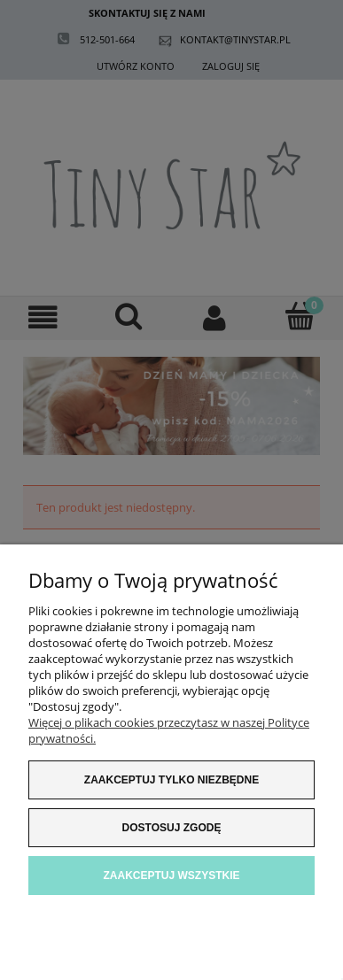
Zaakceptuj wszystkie (171, 876)
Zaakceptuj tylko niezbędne (171, 780)
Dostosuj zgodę (172, 828)
